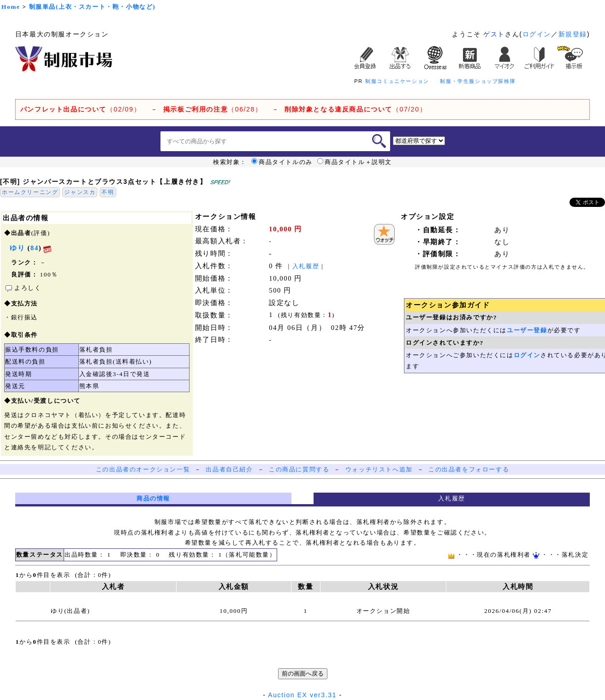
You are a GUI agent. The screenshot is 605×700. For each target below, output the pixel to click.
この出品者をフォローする (469, 469)
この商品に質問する (299, 469)
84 (35, 248)
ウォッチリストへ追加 (379, 469)
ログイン (537, 34)
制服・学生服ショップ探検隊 (478, 81)
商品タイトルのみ (282, 162)
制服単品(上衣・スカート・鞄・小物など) (92, 7)
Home (11, 7)
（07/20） (356, 109)
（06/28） (213, 109)
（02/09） (80, 109)
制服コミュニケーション (397, 81)
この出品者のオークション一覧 (143, 469)
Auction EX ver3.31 (302, 695)
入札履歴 (306, 266)
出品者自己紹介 (229, 469)
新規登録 (573, 34)
